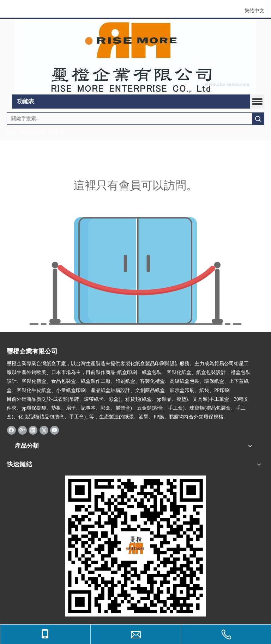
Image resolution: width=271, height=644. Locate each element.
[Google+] (22, 430)
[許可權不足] (135, 271)
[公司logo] (135, 57)
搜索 (258, 119)
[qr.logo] (135, 546)
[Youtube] (55, 430)
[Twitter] (44, 430)
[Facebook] (11, 430)
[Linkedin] (33, 430)
